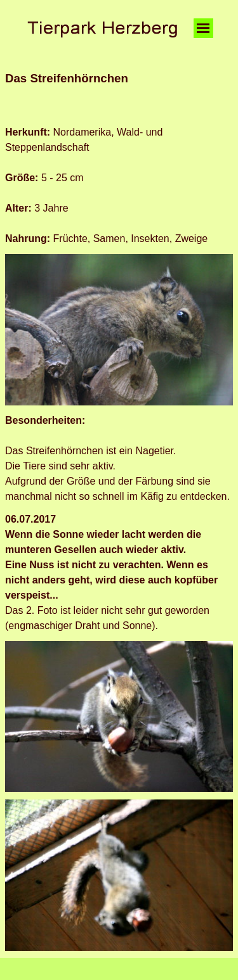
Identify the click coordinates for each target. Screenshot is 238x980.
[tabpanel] (119, 94)
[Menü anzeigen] (203, 28)
